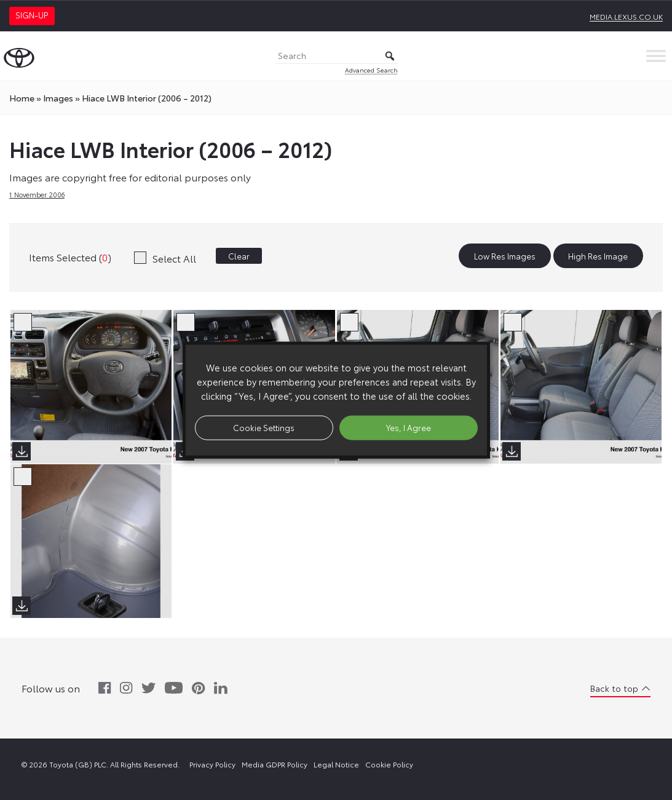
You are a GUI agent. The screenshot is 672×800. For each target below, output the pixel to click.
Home (22, 98)
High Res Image (598, 256)
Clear (239, 256)
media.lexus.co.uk (626, 16)
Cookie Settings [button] (264, 427)
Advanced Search (371, 70)
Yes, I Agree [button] (409, 427)
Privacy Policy (212, 764)
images (58, 98)
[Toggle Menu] (656, 56)
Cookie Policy (389, 764)
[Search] (336, 56)
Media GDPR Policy (275, 764)
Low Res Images (505, 256)
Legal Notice (336, 764)
